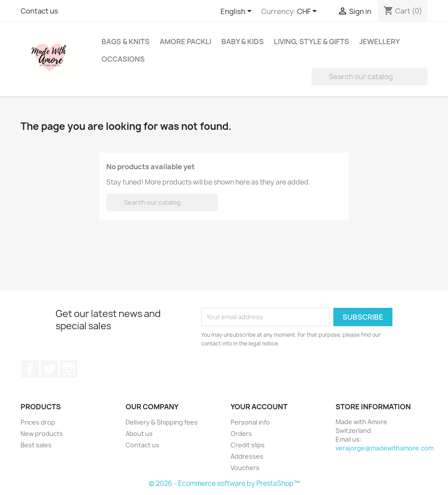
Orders (241, 434)
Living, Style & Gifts (311, 42)
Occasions (123, 59)
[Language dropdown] (238, 12)
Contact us (39, 11)
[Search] (369, 77)
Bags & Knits (126, 42)
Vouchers (245, 468)
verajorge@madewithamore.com (385, 448)
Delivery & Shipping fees (162, 422)
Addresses (247, 456)
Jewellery (380, 42)
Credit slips (248, 445)
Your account (259, 407)
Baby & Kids (243, 42)
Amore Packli (185, 42)
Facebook (30, 369)
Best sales (36, 445)
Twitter (49, 369)
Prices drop (38, 422)
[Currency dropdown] (308, 12)
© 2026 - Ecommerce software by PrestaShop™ (224, 483)
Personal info (250, 422)
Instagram (69, 369)
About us (139, 434)
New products (42, 434)
